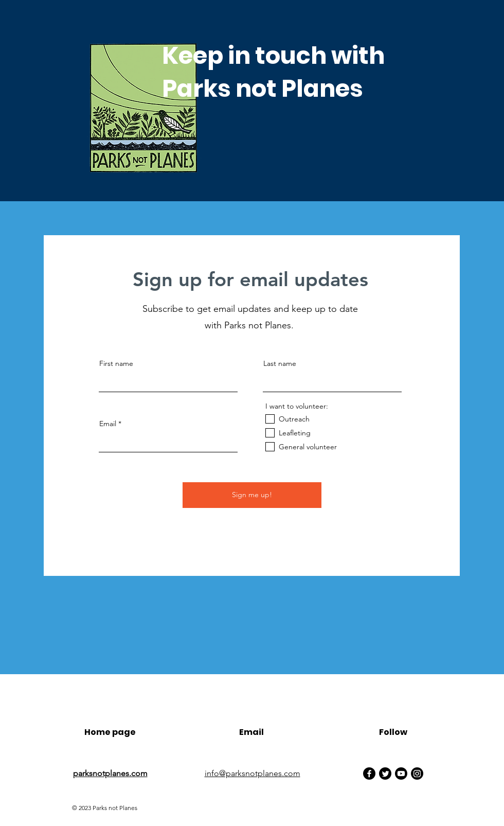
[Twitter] (385, 774)
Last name (280, 363)
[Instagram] (417, 774)
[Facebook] (369, 774)
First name (116, 363)
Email (108, 424)
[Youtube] (401, 774)
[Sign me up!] (252, 495)
